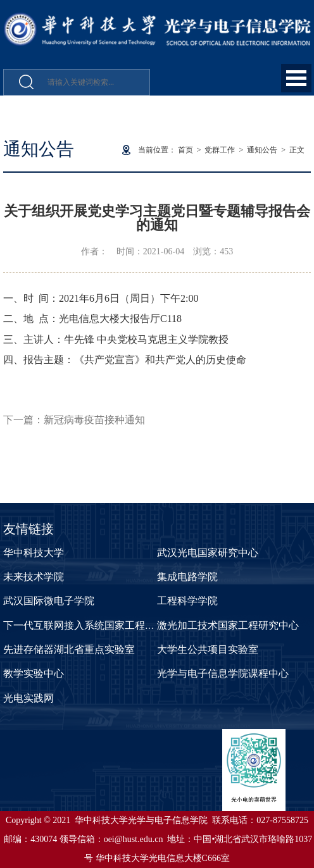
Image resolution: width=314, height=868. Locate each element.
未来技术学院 (34, 577)
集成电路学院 (187, 577)
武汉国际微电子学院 (49, 601)
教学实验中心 (34, 673)
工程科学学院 (187, 601)
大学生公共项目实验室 (208, 649)
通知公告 (262, 150)
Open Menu (296, 78)
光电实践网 (28, 698)
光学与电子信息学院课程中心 (223, 673)
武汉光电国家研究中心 (208, 553)
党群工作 (220, 150)
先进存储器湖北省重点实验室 (69, 649)
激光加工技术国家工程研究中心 (228, 625)
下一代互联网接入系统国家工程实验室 (89, 625)
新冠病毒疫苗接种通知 (94, 420)
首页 (185, 150)
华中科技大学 (34, 553)
